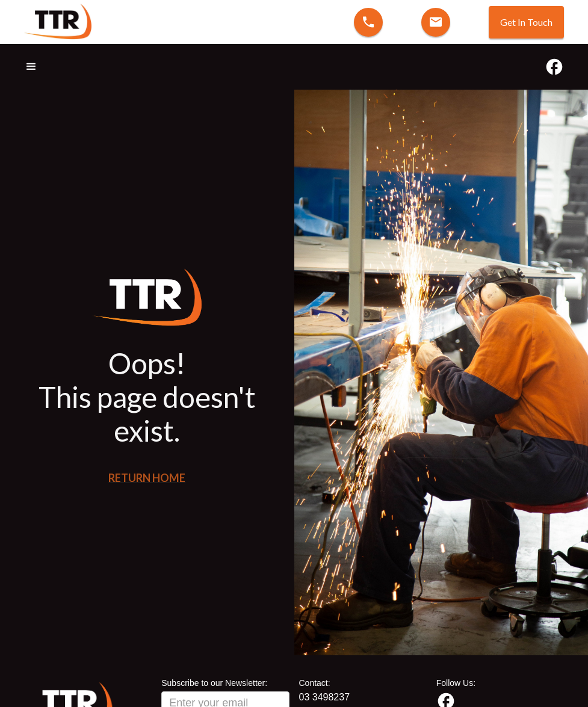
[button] (37, 67)
